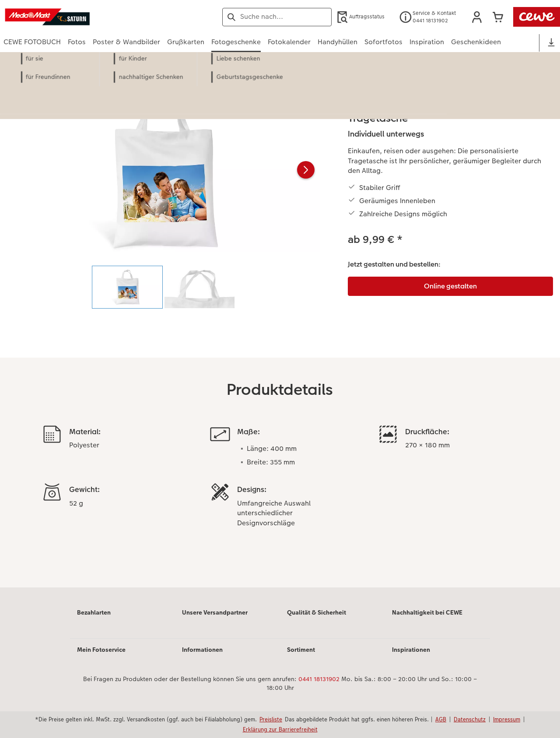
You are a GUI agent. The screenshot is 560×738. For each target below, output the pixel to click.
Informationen (202, 650)
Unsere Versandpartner (215, 612)
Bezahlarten (94, 612)
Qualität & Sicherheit (317, 612)
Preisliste (271, 719)
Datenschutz (470, 719)
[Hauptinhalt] (280, 332)
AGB (441, 719)
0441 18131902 (319, 679)
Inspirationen (411, 650)
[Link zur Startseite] (89, 17)
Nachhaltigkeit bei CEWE (427, 612)
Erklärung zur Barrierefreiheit (280, 729)
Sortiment (301, 650)
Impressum (507, 719)
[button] (477, 17)
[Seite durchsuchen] (277, 17)
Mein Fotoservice (101, 650)
